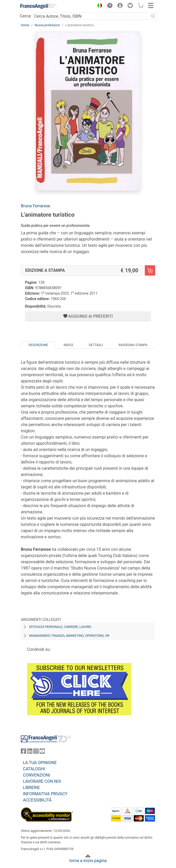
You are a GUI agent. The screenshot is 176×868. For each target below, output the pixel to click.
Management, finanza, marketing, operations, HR (69, 636)
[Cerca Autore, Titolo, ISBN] (91, 16)
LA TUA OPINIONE (40, 763)
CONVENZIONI (36, 775)
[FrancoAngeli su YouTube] (42, 752)
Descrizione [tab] (38, 345)
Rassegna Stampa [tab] (133, 345)
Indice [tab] (68, 345)
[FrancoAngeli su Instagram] (36, 752)
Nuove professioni (47, 25)
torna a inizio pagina (88, 861)
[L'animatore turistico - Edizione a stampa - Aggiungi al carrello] (150, 270)
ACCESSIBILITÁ (37, 800)
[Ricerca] (153, 16)
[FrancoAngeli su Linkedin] (30, 752)
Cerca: (26, 16)
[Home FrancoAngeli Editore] (39, 6)
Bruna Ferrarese (36, 206)
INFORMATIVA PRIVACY (45, 794)
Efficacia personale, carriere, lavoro (60, 627)
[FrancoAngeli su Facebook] (23, 752)
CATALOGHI (34, 769)
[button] (98, 6)
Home (25, 25)
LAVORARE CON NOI (42, 781)
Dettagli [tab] (96, 345)
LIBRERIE (31, 788)
